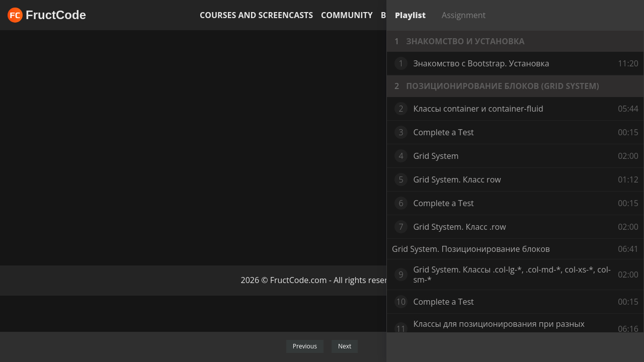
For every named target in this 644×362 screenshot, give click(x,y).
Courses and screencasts (256, 15)
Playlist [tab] (410, 15)
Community (347, 15)
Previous (305, 346)
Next (345, 346)
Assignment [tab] (464, 15)
